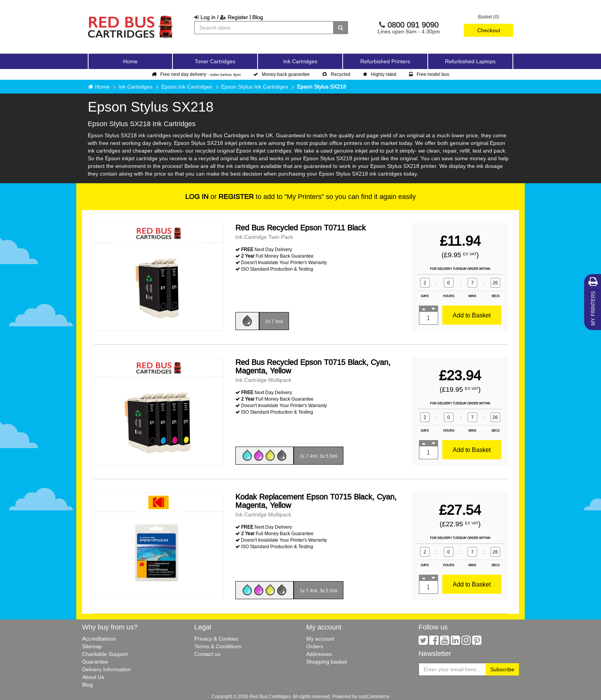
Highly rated (380, 74)
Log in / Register (221, 17)
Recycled (336, 74)
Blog (258, 17)
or (219, 196)
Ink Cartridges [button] (300, 61)
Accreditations (99, 639)
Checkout (489, 30)
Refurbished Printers (385, 61)
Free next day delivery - (196, 74)
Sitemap (92, 646)
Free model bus (429, 74)
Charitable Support (105, 654)
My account (320, 639)
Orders (315, 646)
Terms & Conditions (218, 646)
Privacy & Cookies (216, 639)
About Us (93, 677)
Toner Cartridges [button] (215, 61)
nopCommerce (374, 696)
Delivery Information (106, 669)
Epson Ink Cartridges (187, 87)
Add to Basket (472, 315)
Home (130, 61)
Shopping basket (327, 662)
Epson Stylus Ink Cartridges (255, 87)
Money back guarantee (282, 74)
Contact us (207, 654)
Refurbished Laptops (470, 61)
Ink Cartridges (135, 87)
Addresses (319, 654)
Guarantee (95, 662)
